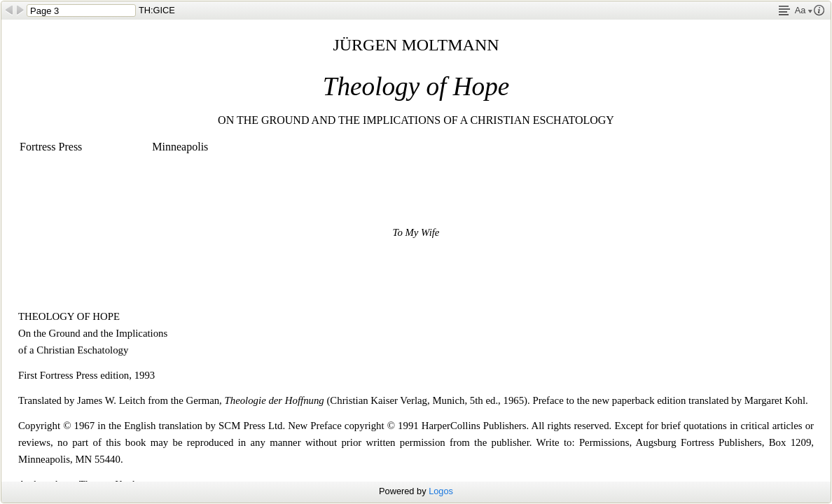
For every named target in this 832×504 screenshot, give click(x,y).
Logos (441, 491)
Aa (804, 10)
